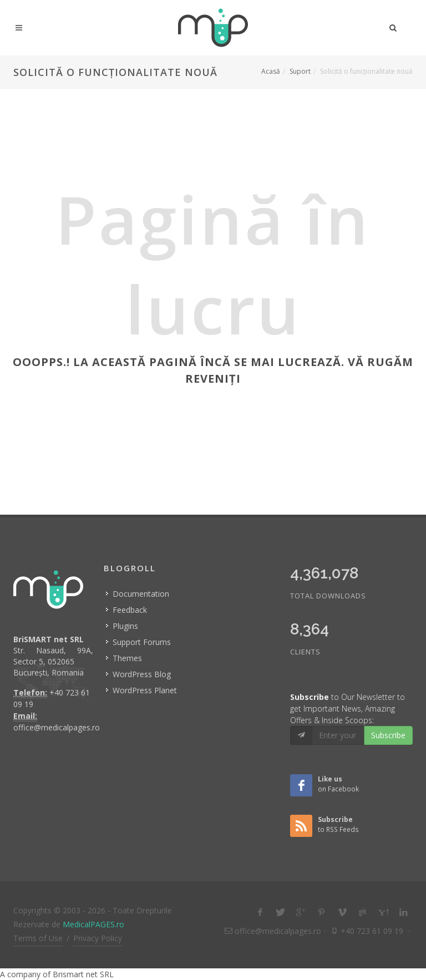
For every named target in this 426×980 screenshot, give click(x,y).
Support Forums (142, 642)
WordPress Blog (142, 674)
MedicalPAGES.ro (93, 924)
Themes (127, 658)
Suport (300, 71)
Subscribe (388, 735)
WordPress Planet (145, 690)
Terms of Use (38, 938)
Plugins (125, 626)
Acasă (271, 71)
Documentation (141, 594)
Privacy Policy (98, 938)
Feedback (130, 610)
